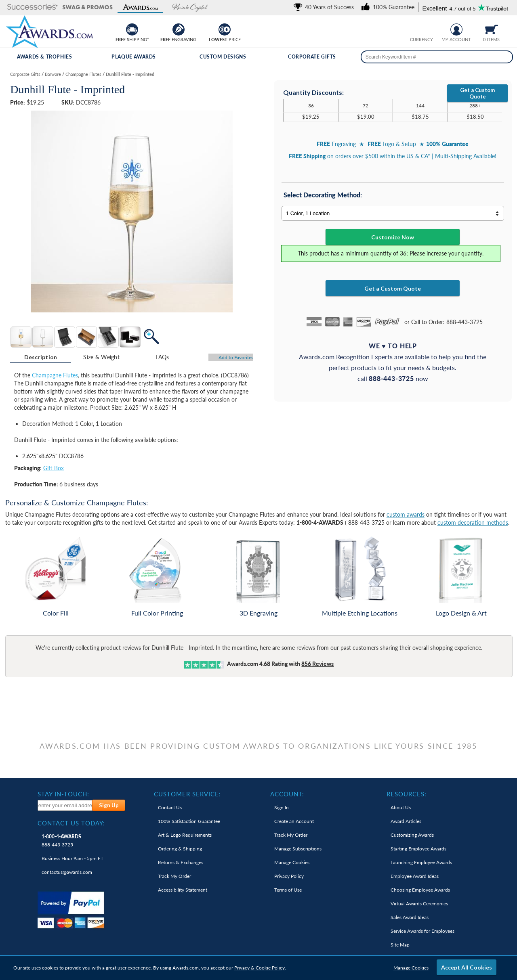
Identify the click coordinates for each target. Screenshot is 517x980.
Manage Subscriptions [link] (298, 849)
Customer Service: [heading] (187, 794)
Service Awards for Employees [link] (422, 931)
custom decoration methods (473, 522)
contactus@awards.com (67, 872)
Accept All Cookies (467, 967)
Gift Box (54, 468)
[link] (325, 7)
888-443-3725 (61, 841)
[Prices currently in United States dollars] (415, 28)
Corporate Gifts (312, 57)
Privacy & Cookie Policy (260, 968)
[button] (33, 7)
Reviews (317, 664)
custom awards (406, 514)
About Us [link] (401, 807)
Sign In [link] (282, 807)
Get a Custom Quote (477, 93)
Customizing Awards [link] (412, 835)
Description (41, 357)
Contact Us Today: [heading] (71, 823)
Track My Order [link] (174, 876)
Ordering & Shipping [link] (180, 849)
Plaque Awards (134, 57)
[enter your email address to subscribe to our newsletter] (65, 805)
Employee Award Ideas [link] (415, 876)
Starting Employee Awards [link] (418, 849)
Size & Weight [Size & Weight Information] (101, 357)
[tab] (41, 357)
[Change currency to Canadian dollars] (428, 28)
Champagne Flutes (55, 375)
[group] (421, 28)
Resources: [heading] (407, 794)
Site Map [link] (400, 945)
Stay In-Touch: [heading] (63, 794)
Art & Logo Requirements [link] (185, 835)
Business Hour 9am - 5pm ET (73, 858)
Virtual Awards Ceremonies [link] (419, 904)
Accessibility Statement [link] (183, 890)
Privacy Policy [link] (289, 876)
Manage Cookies (411, 968)
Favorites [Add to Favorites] (236, 357)
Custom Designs (223, 57)
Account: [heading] (287, 794)
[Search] (504, 57)
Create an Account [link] (294, 821)
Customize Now (393, 237)
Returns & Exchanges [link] (181, 862)
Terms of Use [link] (288, 890)
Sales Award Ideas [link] (410, 917)
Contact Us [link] (170, 807)
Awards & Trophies (44, 57)
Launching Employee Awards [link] (421, 862)
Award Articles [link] (406, 821)
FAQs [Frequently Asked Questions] (162, 357)
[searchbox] (437, 57)
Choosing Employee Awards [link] (420, 890)
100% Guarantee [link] (189, 821)
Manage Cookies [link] (292, 862)
